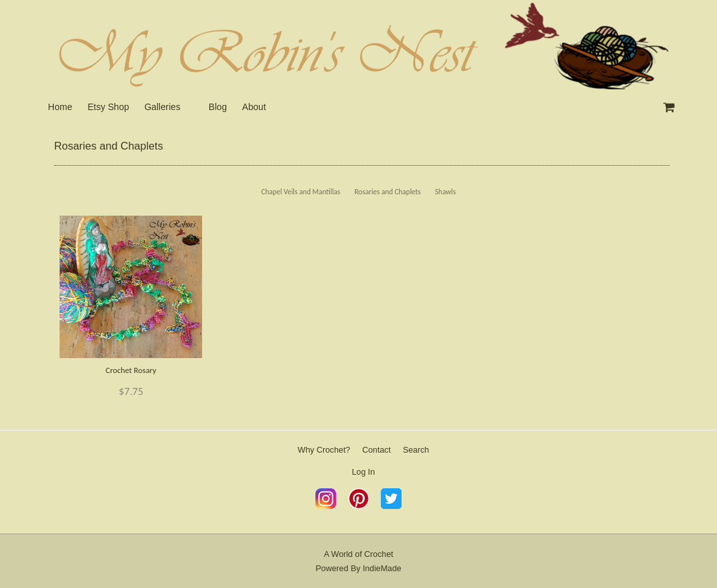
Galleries (163, 107)
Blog (218, 107)
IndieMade (382, 568)
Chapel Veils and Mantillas (301, 192)
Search (416, 450)
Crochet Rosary (131, 370)
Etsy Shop (108, 107)
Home (60, 107)
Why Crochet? (324, 450)
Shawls (446, 192)
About (254, 107)
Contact (376, 450)
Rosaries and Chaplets (387, 192)
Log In (363, 472)
